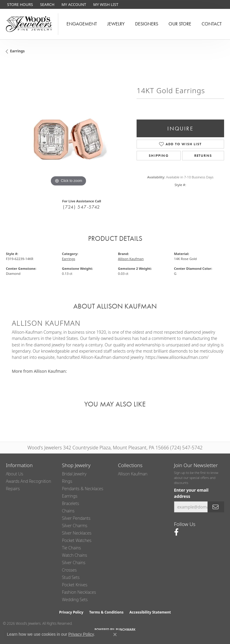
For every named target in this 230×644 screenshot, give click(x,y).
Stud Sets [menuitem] (71, 577)
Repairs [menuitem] (13, 489)
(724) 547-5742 (81, 207)
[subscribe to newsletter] (216, 507)
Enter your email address (191, 493)
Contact (212, 24)
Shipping (159, 156)
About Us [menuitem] (14, 474)
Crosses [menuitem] (69, 570)
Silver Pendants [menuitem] (76, 518)
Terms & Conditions (106, 612)
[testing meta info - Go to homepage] (29, 24)
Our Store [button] (180, 24)
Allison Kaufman (131, 259)
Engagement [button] (82, 24)
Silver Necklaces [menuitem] (77, 533)
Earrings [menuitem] (70, 496)
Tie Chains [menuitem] (72, 548)
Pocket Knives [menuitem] (75, 585)
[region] (68, 125)
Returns (203, 156)
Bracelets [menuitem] (71, 503)
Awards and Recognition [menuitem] (29, 481)
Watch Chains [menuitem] (75, 555)
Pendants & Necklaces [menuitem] (83, 489)
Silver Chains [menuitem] (74, 563)
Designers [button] (147, 24)
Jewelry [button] (116, 24)
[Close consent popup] (115, 635)
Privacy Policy (71, 612)
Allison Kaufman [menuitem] (133, 474)
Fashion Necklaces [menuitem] (79, 592)
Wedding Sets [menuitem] (75, 599)
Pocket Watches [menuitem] (77, 540)
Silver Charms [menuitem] (75, 526)
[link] (19, 4)
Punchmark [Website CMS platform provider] (126, 630)
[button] (47, 4)
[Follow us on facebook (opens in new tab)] (176, 532)
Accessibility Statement (150, 612)
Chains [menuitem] (68, 511)
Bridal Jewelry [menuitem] (74, 474)
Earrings (17, 51)
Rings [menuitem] (67, 481)
